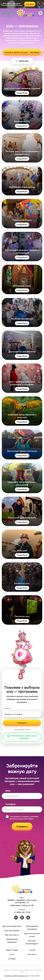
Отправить (22, 723)
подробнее (30, 4)
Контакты (32, 954)
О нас (12, 954)
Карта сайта (35, 976)
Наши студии (12, 950)
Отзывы (12, 959)
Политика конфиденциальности (16, 976)
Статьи (32, 950)
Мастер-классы (12, 935)
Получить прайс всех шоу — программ (22, 52)
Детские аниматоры (12, 926)
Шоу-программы (12, 930)
